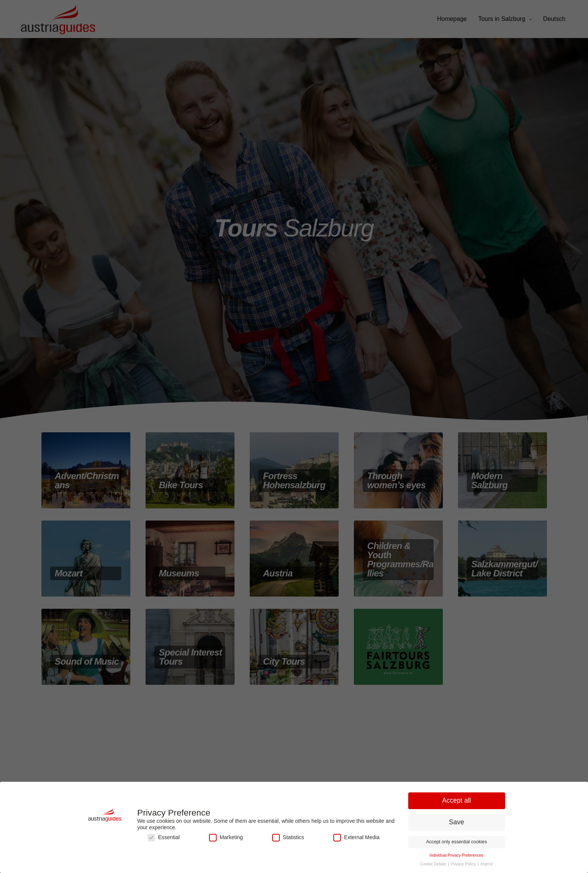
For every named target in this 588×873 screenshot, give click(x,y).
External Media (356, 837)
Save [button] (456, 822)
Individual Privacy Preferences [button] (456, 855)
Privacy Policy (464, 864)
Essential (164, 837)
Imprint (487, 864)
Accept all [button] (456, 800)
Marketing (226, 837)
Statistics (288, 837)
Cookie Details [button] (434, 864)
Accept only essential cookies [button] (456, 842)
